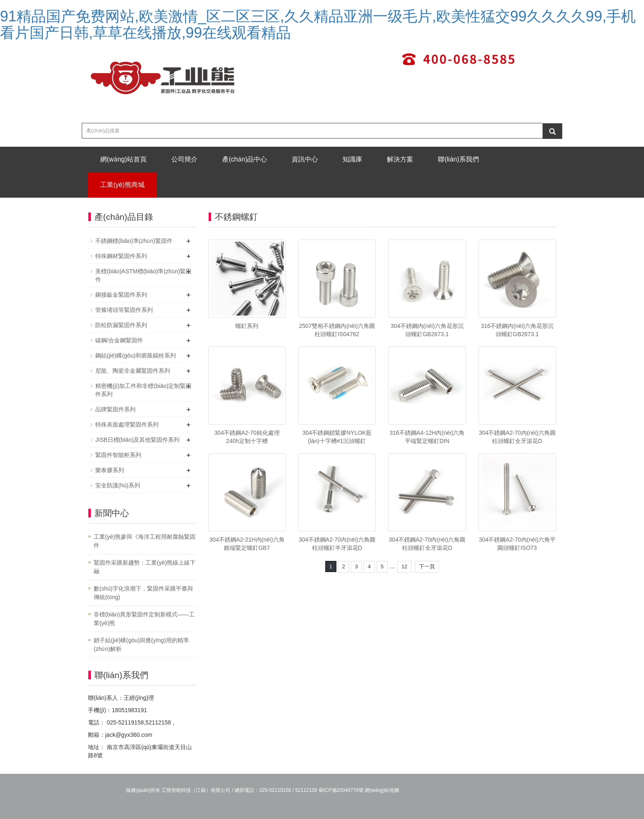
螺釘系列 (247, 326)
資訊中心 (305, 159)
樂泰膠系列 (110, 470)
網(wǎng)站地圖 (382, 790)
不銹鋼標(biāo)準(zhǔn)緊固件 (134, 241)
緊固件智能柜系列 (118, 455)
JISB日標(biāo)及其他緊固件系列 (137, 440)
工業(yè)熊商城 (122, 185)
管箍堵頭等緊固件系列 (124, 310)
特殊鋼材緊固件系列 (121, 256)
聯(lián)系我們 (458, 159)
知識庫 (352, 159)
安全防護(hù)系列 (118, 485)
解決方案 (400, 159)
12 (404, 566)
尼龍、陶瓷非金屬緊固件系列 (133, 371)
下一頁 (427, 566)
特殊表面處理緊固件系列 (127, 424)
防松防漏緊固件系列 (121, 325)
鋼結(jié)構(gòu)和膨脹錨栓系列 (136, 355)
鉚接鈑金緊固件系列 (121, 295)
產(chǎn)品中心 (245, 159)
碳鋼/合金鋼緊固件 (119, 340)
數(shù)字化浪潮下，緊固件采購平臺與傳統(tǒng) (143, 593)
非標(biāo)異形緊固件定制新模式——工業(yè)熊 (144, 619)
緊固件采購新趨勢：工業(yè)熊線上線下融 (145, 567)
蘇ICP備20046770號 (341, 790)
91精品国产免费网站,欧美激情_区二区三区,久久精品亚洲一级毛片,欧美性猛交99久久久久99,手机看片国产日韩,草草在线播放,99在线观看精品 (318, 24)
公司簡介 (184, 159)
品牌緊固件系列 (115, 409)
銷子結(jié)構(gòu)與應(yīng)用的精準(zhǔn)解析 (141, 645)
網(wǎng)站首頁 (123, 159)
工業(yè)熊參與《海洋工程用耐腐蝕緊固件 (145, 541)
